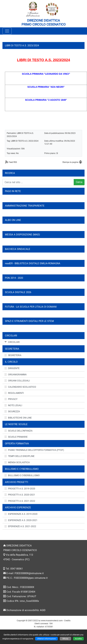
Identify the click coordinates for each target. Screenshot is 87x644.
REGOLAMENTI (14, 393)
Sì (57, 153)
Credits (67, 621)
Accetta (78, 639)
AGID (43, 610)
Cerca (79, 182)
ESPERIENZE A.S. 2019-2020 (21, 514)
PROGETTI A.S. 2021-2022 (20, 501)
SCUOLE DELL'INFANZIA (18, 431)
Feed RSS (13, 162)
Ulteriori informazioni (46, 639)
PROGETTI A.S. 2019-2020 (20, 489)
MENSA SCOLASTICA (17, 462)
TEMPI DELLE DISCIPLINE (19, 456)
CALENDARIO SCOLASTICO (20, 387)
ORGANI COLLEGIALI (17, 381)
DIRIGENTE (12, 368)
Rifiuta (65, 639)
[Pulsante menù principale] (7, 31)
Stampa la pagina (70, 162)
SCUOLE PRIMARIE (16, 437)
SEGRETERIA (13, 355)
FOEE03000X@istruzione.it (29, 573)
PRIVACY (11, 399)
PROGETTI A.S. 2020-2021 (20, 495)
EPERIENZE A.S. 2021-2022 (20, 526)
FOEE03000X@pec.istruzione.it (31, 578)
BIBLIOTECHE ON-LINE (18, 418)
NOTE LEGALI (13, 405)
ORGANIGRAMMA (16, 374)
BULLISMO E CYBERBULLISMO (22, 475)
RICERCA (10, 173)
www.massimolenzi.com (52, 621)
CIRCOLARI (12, 342)
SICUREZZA (12, 411)
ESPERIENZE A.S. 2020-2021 (21, 520)
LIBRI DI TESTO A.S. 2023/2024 (25, 141)
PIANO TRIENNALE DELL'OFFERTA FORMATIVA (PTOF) (34, 450)
